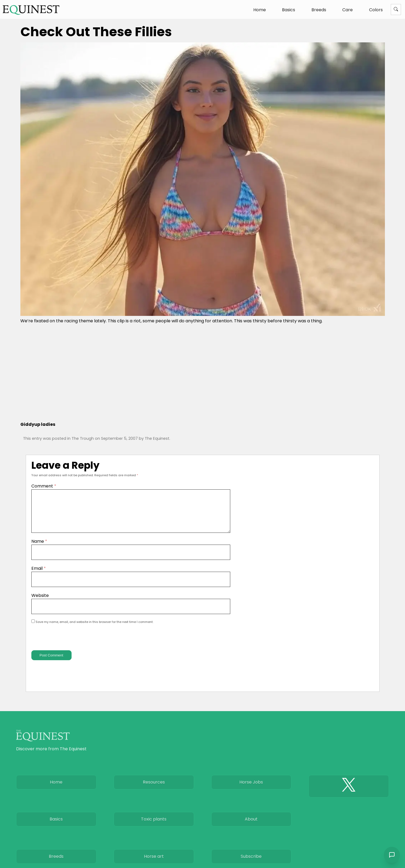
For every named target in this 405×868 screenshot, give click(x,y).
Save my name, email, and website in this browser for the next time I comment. (94, 628)
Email (39, 575)
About (251, 832)
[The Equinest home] (31, 10)
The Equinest (157, 438)
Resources (154, 792)
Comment (44, 486)
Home (260, 10)
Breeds (319, 10)
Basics (289, 10)
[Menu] (396, 10)
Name (39, 548)
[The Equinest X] (349, 796)
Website (40, 602)
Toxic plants (154, 832)
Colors (376, 10)
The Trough (83, 438)
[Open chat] (392, 855)
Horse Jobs (251, 792)
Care (348, 10)
